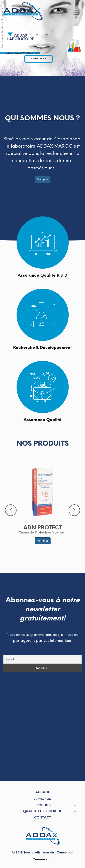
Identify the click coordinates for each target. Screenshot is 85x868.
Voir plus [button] (43, 179)
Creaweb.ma (42, 859)
